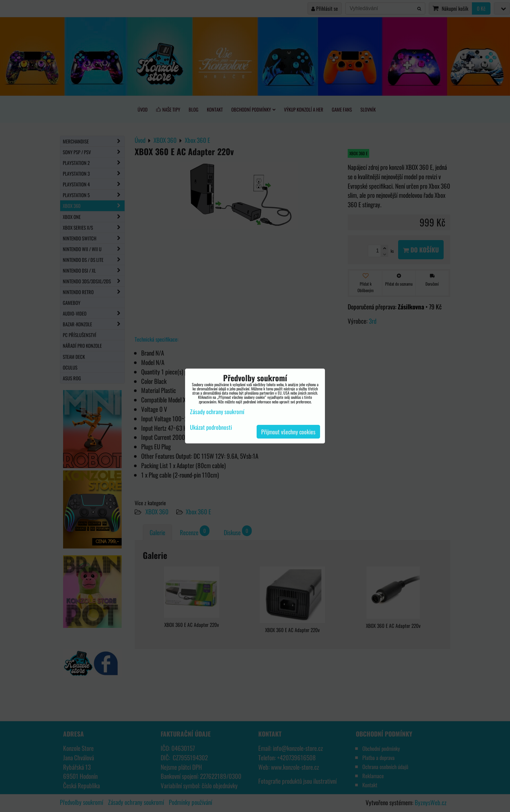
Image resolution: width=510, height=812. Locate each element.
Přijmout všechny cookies (288, 432)
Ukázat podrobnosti (211, 427)
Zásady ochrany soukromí (217, 412)
